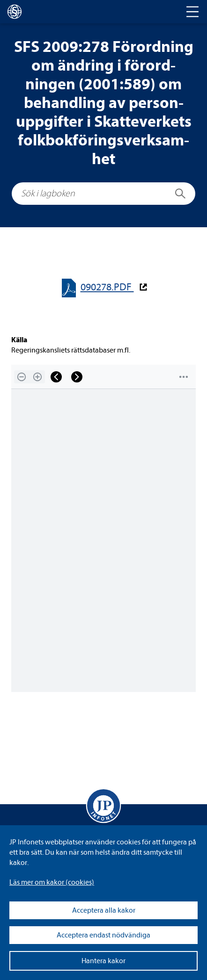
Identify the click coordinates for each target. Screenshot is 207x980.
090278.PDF (107, 287)
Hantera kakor (103, 961)
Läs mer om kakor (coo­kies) (52, 882)
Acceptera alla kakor (104, 910)
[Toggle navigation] (192, 12)
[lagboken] (15, 12)
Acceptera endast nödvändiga (103, 935)
